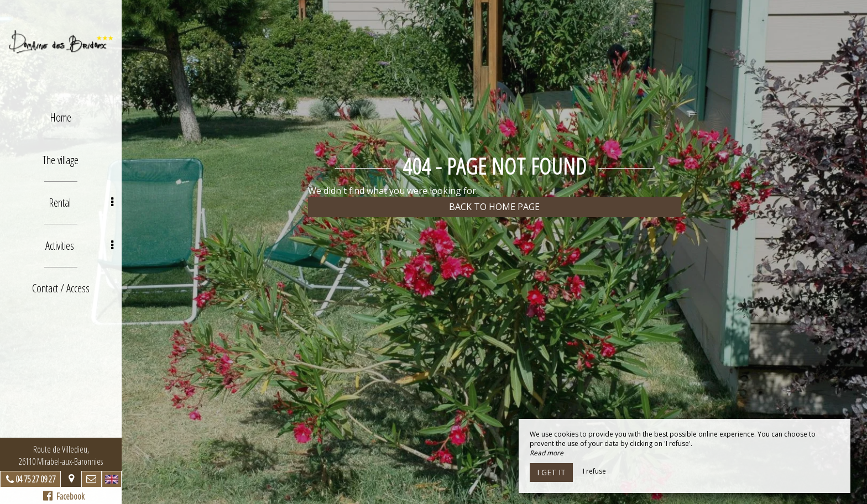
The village (61, 160)
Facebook (64, 496)
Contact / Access (61, 288)
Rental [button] (81, 203)
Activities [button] (79, 245)
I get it (551, 472)
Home (61, 117)
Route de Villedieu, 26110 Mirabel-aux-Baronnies (61, 455)
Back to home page (494, 207)
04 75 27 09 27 (35, 479)
